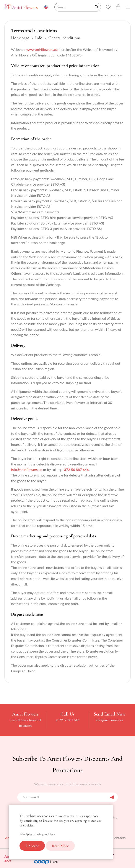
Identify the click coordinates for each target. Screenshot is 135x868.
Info (39, 38)
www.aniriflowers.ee (42, 49)
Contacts (119, 838)
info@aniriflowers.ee (27, 469)
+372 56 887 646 (75, 469)
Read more (60, 846)
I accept (32, 846)
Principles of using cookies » (37, 834)
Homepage (20, 38)
